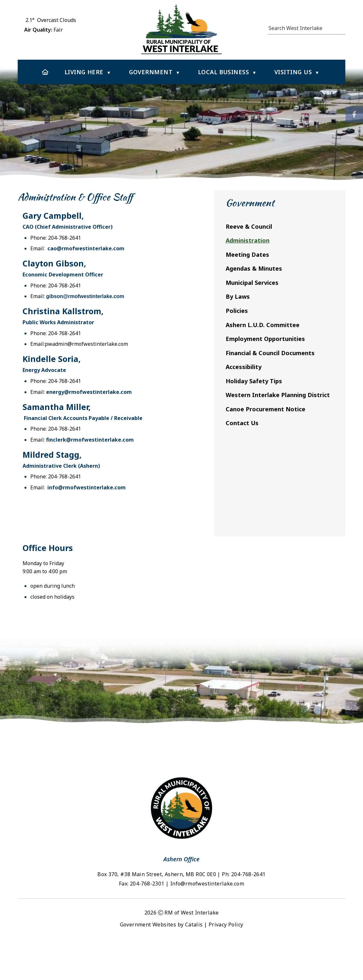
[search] (303, 28)
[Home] (45, 72)
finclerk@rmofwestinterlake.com (231, 446)
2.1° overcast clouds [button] (51, 20)
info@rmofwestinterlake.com (227, 494)
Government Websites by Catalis (161, 962)
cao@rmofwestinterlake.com (226, 255)
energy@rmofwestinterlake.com (230, 398)
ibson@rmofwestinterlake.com (227, 303)
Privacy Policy (226, 962)
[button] (342, 27)
